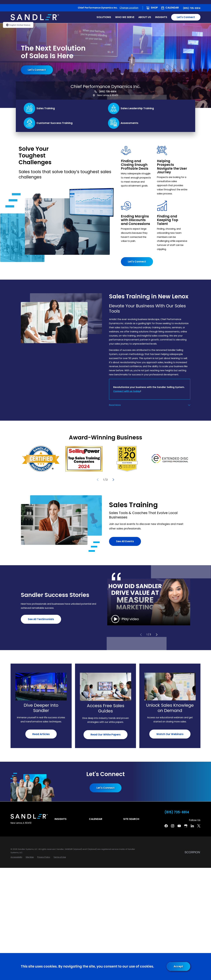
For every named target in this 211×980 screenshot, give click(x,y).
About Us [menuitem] (145, 17)
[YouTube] (179, 826)
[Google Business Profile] (186, 826)
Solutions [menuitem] (104, 17)
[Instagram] (173, 826)
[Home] (35, 17)
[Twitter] (199, 826)
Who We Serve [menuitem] (125, 17)
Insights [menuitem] (161, 17)
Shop (154, 8)
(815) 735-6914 (192, 8)
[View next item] (113, 480)
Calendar (172, 8)
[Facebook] (166, 826)
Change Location (129, 8)
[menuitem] (16, 857)
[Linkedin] (192, 826)
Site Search (131, 819)
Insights (61, 819)
